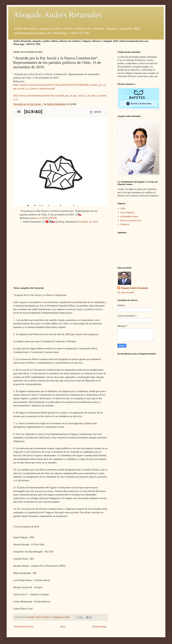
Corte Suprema (127, 212)
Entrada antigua (99, 627)
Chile (123, 209)
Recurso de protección (131, 220)
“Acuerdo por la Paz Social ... (28, 104)
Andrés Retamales (56, 104)
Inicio (63, 627)
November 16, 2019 (88, 222)
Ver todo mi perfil (126, 292)
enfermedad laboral (129, 216)
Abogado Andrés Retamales (58, 15)
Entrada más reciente (24, 627)
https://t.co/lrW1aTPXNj (44, 218)
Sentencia (125, 224)
